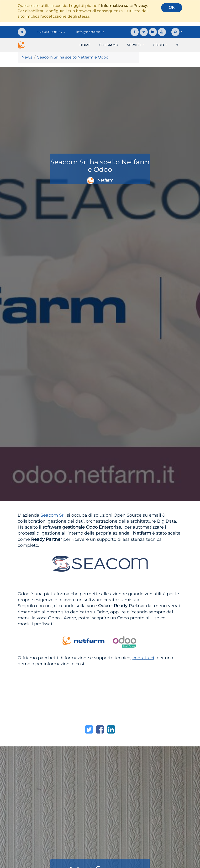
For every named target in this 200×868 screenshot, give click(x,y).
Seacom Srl (53, 515)
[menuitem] (85, 45)
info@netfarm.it (90, 32)
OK (172, 8)
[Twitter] (89, 729)
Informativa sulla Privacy (124, 6)
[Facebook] (100, 729)
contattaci (143, 658)
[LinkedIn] (111, 729)
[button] (177, 45)
